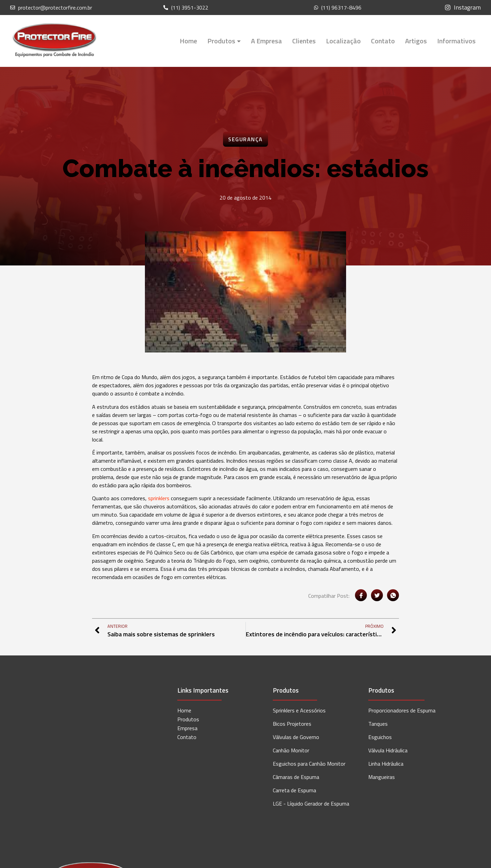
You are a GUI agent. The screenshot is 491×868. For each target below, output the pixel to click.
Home (188, 41)
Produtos (224, 41)
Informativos (456, 41)
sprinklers (159, 498)
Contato (383, 41)
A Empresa (266, 41)
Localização (343, 41)
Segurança (245, 139)
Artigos (416, 41)
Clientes (304, 41)
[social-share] (361, 595)
